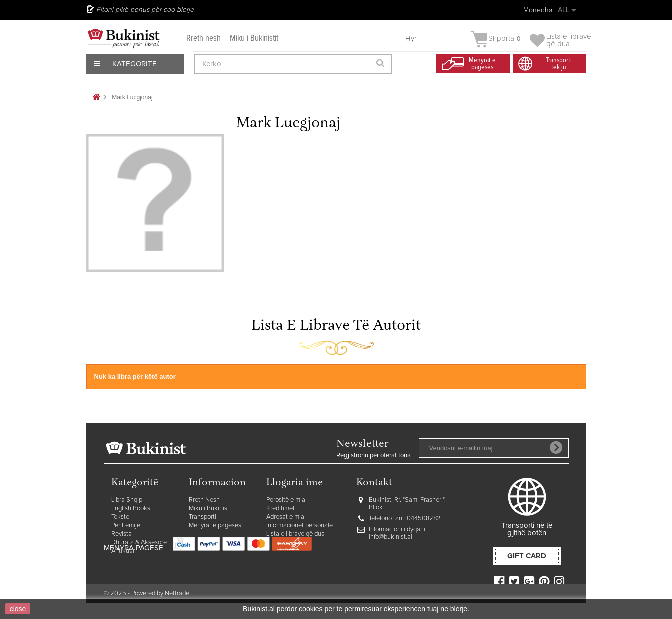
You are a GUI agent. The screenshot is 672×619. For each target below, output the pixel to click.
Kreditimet (280, 509)
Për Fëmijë (126, 526)
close (18, 609)
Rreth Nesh (204, 500)
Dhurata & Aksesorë (139, 543)
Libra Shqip (127, 500)
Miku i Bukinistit (254, 39)
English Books (131, 509)
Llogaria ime (294, 483)
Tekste (120, 517)
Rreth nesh (203, 39)
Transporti (202, 517)
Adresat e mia (285, 517)
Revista (121, 534)
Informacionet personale (299, 526)
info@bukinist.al (391, 537)
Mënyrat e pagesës (215, 526)
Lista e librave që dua (295, 534)
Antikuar (123, 551)
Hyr (411, 39)
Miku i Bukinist (209, 509)
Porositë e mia (286, 500)
